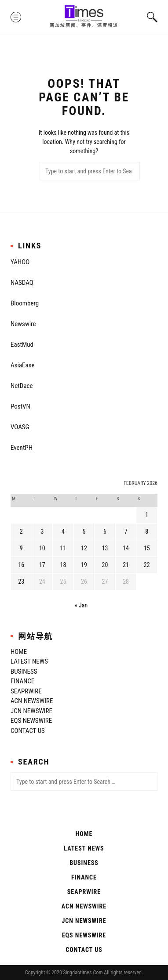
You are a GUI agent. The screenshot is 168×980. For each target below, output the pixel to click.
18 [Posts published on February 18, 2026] (63, 565)
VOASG (20, 427)
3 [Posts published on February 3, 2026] (42, 531)
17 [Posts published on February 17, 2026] (42, 565)
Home (19, 652)
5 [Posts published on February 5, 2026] (84, 531)
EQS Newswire (31, 721)
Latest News (29, 661)
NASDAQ (22, 283)
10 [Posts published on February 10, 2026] (42, 548)
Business (24, 671)
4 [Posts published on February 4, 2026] (63, 531)
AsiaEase (23, 365)
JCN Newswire (31, 711)
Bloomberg (25, 303)
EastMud (22, 345)
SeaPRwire (26, 691)
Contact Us (28, 731)
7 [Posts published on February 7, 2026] (126, 531)
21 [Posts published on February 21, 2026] (126, 565)
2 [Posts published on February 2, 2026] (21, 531)
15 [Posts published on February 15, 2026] (147, 548)
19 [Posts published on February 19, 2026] (84, 565)
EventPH (22, 448)
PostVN (20, 406)
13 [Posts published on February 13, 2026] (105, 548)
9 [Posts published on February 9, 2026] (21, 548)
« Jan (81, 605)
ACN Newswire (32, 701)
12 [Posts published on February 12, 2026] (84, 548)
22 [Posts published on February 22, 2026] (147, 565)
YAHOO (20, 262)
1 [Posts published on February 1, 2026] (147, 515)
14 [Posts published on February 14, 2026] (126, 548)
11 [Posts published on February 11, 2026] (63, 548)
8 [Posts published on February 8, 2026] (147, 531)
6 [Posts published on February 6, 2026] (105, 531)
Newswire (23, 324)
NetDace (22, 386)
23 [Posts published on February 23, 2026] (21, 582)
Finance (22, 681)
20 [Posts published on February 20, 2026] (105, 565)
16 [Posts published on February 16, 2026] (21, 565)
